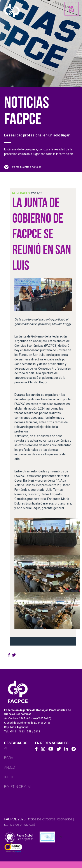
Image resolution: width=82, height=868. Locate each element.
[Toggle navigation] (72, 9)
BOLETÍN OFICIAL (18, 787)
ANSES (9, 767)
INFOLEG (11, 777)
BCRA (9, 758)
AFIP (8, 748)
